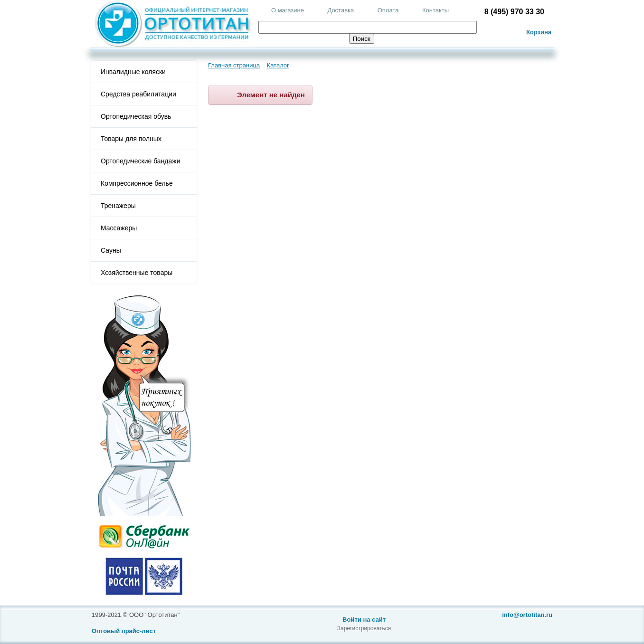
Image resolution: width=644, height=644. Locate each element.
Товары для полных (131, 139)
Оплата (388, 10)
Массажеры (119, 228)
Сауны (111, 250)
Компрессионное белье (137, 183)
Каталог (278, 65)
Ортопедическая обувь (136, 116)
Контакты (436, 10)
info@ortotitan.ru (527, 615)
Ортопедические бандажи (141, 161)
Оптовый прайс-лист (124, 631)
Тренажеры (118, 206)
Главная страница (234, 65)
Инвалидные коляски (133, 72)
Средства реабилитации (138, 94)
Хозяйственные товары (137, 273)
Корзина (539, 32)
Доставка (341, 10)
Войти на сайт (364, 620)
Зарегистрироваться (364, 628)
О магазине (288, 10)
